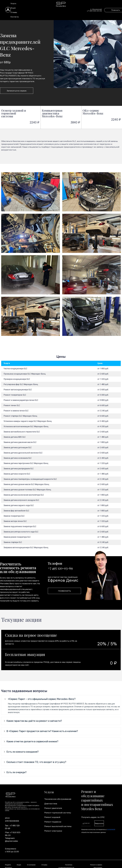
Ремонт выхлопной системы (58, 826)
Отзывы (14, 12)
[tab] (61, 699)
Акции (13, 8)
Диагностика (51, 804)
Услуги (13, 3)
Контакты (15, 17)
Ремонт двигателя (53, 808)
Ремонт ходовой (52, 817)
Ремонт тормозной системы (58, 813)
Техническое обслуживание (58, 799)
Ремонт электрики (53, 831)
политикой (111, 829)
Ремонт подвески (53, 822)
